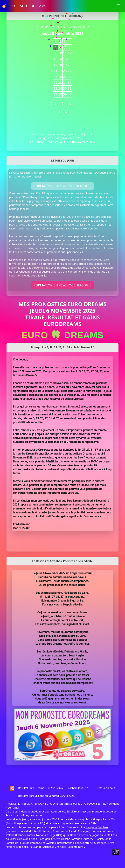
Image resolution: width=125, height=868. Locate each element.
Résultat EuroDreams (31, 788)
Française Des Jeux (97, 827)
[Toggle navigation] (118, 6)
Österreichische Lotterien (66, 839)
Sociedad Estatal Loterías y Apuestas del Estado (49, 831)
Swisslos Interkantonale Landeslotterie (69, 843)
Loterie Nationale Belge (41, 835)
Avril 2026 (57, 788)
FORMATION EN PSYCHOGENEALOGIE (63, 27)
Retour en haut (106, 788)
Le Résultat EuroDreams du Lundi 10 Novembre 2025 (63, 142)
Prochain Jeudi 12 (77, 788)
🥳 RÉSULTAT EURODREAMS (24, 6)
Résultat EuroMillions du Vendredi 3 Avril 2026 (46, 796)
